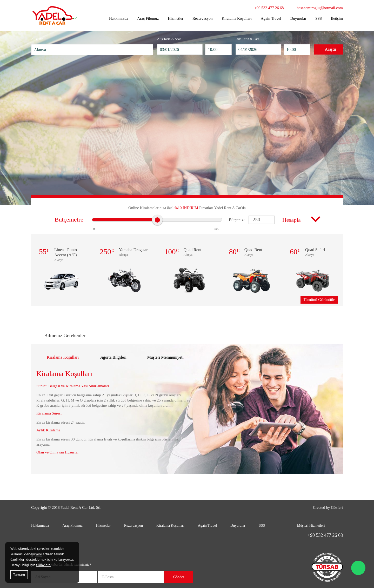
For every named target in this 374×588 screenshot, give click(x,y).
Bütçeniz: (237, 220)
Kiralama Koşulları (236, 18)
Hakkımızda (119, 18)
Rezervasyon (202, 18)
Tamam (19, 574)
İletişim (337, 18)
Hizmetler (176, 18)
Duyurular (298, 18)
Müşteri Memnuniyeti (165, 357)
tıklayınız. (44, 565)
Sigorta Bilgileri (113, 357)
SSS (319, 18)
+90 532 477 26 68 (269, 8)
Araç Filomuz (148, 18)
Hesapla (292, 220)
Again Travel (271, 18)
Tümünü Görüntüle (319, 300)
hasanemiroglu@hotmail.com (320, 8)
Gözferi (337, 507)
